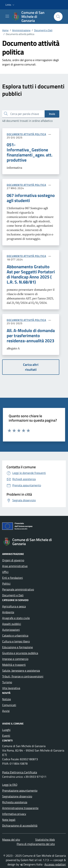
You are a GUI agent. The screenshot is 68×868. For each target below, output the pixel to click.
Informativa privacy (14, 814)
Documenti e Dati (13, 595)
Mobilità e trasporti (14, 665)
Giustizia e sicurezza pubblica (20, 653)
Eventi (6, 736)
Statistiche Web (45, 840)
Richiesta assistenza (15, 802)
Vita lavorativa (11, 688)
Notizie (7, 699)
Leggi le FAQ (10, 785)
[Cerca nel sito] (58, 17)
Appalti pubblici (12, 624)
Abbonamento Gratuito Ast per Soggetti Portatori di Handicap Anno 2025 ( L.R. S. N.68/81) (31, 274)
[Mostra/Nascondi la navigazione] (7, 16)
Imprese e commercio (15, 659)
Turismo (7, 682)
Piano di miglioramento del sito (36, 844)
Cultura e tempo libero (16, 641)
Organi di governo (13, 560)
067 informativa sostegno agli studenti (31, 198)
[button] (10, 5)
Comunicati (9, 705)
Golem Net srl (29, 860)
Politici (6, 584)
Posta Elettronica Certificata (20, 772)
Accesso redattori (55, 864)
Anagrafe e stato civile (16, 618)
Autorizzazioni (11, 630)
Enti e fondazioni (13, 578)
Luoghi (6, 730)
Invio (52, 114)
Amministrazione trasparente (20, 808)
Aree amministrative (15, 566)
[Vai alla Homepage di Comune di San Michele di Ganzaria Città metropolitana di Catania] (31, 17)
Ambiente (8, 612)
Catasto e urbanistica (15, 635)
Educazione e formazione (17, 647)
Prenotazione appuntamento (20, 790)
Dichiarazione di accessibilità (20, 826)
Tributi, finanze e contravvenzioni (23, 676)
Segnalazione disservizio (17, 796)
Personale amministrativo (18, 589)
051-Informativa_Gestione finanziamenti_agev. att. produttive (30, 152)
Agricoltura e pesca (14, 606)
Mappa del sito (11, 840)
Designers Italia (31, 864)
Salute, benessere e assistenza (21, 671)
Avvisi (6, 711)
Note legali (9, 820)
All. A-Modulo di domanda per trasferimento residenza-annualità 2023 (31, 336)
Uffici (5, 572)
